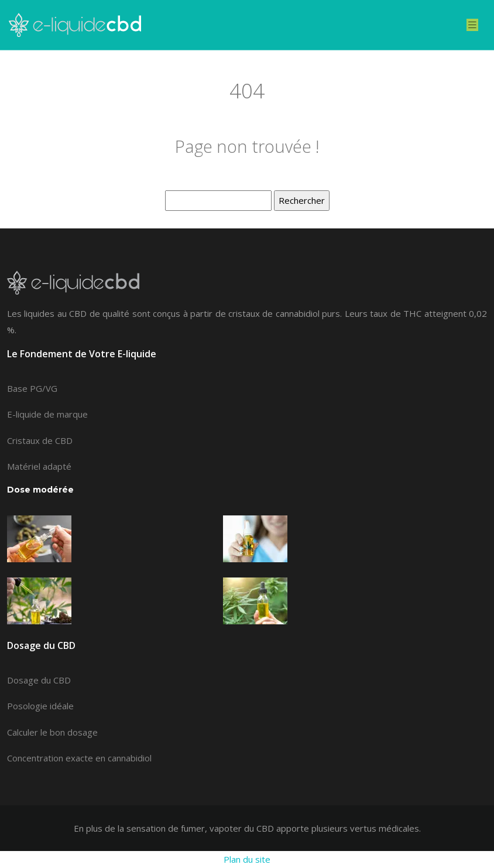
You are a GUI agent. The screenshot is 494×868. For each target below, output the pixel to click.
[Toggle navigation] (472, 25)
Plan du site (247, 859)
